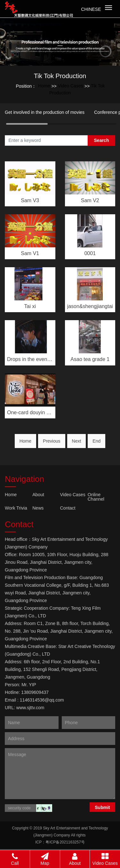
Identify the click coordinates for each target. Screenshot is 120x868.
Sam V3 (30, 200)
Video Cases (71, 86)
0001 (90, 253)
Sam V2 (90, 200)
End (96, 441)
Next (77, 441)
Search (102, 140)
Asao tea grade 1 (90, 359)
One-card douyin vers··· (30, 412)
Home (44, 86)
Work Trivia (16, 508)
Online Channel (96, 497)
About (38, 495)
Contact (68, 508)
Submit (102, 807)
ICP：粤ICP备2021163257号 (60, 842)
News (38, 508)
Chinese (91, 9)
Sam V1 (30, 253)
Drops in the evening (30, 359)
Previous (52, 441)
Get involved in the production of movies (45, 112)
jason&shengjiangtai (90, 306)
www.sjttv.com (30, 708)
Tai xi (30, 306)
